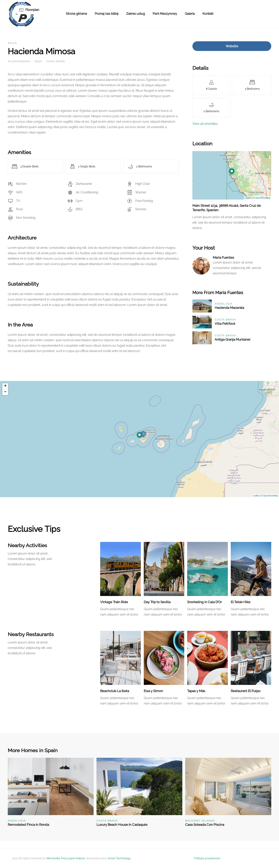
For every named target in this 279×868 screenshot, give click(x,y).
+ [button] (5, 386)
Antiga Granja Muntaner (233, 339)
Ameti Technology (119, 858)
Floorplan (29, 10)
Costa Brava (225, 320)
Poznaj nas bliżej (107, 14)
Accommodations (19, 61)
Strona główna (76, 14)
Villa (12, 43)
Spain (38, 61)
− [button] (5, 392)
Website (232, 46)
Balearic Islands (200, 821)
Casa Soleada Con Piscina (205, 825)
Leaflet (248, 198)
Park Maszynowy (165, 14)
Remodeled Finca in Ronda (28, 825)
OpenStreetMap (263, 198)
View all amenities (205, 124)
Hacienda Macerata (229, 308)
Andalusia (224, 304)
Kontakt (208, 14)
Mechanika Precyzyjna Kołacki (66, 858)
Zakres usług (136, 14)
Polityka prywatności (207, 858)
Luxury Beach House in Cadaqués (122, 825)
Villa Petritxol (225, 324)
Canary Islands (56, 61)
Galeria (190, 14)
